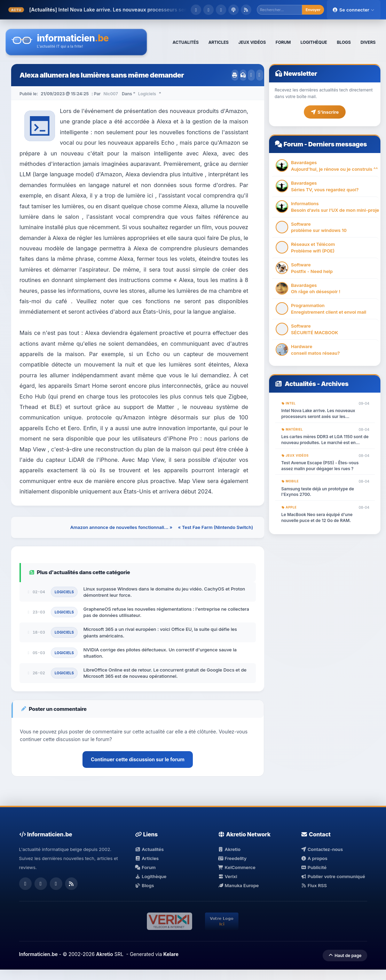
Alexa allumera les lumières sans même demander (102, 75)
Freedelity (232, 858)
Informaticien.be (38, 954)
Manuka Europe (238, 885)
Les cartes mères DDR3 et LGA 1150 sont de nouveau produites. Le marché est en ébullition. (325, 440)
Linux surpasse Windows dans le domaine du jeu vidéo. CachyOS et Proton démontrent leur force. (164, 592)
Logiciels (147, 94)
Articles (147, 858)
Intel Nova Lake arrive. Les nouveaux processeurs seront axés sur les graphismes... (158, 10)
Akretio (229, 849)
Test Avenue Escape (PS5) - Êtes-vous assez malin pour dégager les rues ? (320, 466)
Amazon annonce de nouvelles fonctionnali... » (121, 527)
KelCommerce (237, 867)
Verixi (227, 876)
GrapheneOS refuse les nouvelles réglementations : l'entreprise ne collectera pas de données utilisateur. (166, 612)
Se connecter (354, 10)
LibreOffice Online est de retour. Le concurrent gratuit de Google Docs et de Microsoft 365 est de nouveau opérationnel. (165, 673)
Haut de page (345, 955)
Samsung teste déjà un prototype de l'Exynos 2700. (318, 492)
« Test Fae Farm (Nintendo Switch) (215, 527)
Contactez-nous (322, 849)
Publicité (314, 867)
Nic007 (111, 94)
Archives (335, 384)
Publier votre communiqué (333, 876)
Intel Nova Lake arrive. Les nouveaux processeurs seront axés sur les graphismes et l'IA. (318, 414)
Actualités (300, 384)
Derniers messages (337, 144)
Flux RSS (314, 885)
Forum (293, 144)
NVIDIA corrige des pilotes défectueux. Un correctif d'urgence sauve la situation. (160, 653)
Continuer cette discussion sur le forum (138, 759)
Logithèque (151, 876)
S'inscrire (325, 112)
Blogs (145, 885)
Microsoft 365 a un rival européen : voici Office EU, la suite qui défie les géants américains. (160, 632)
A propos (314, 858)
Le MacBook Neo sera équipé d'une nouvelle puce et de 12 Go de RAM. (317, 517)
